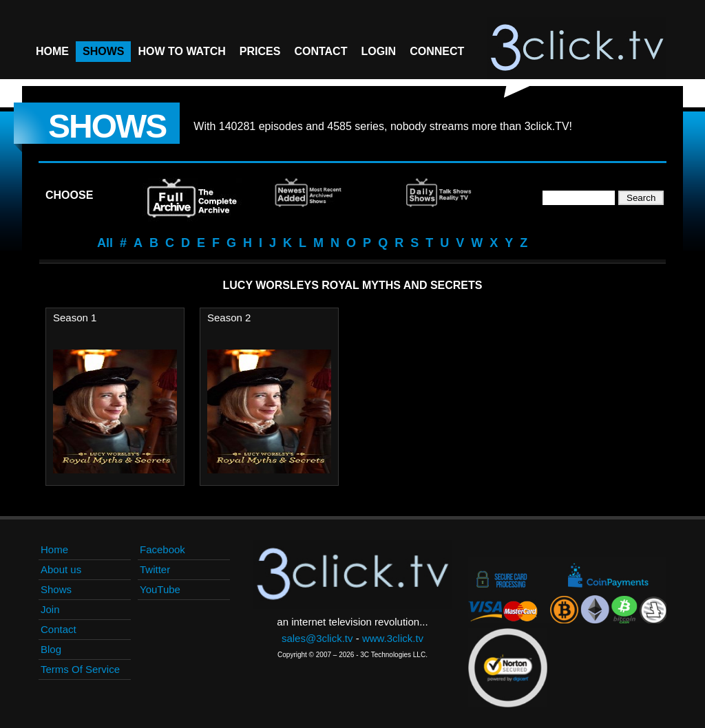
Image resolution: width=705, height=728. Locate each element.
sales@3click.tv (317, 638)
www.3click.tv (393, 638)
